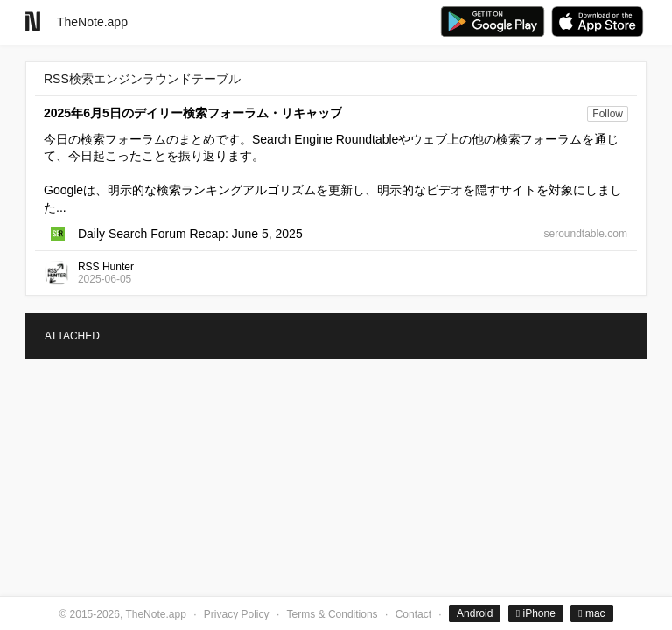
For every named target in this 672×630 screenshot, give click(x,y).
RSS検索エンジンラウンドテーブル (142, 79)
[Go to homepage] (33, 21)
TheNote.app (92, 22)
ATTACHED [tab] (72, 336)
